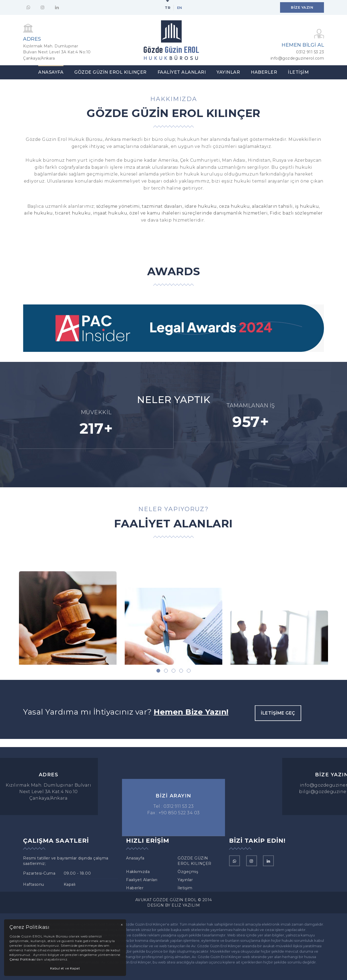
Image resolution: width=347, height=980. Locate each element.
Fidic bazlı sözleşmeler (296, 213)
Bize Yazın (302, 7)
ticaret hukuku (73, 213)
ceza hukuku (234, 206)
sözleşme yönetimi (118, 206)
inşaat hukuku (110, 213)
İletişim (298, 72)
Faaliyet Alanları (182, 72)
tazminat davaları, (163, 206)
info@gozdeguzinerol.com (297, 58)
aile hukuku (38, 213)
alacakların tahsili (272, 206)
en (180, 8)
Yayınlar (228, 72)
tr (168, 8)
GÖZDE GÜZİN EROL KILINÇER (110, 72)
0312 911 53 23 (310, 52)
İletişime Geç (278, 724)
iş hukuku (307, 206)
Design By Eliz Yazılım (173, 905)
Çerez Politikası (23, 959)
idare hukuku (201, 206)
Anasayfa (51, 72)
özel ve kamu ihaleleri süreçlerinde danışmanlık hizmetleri (198, 213)
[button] (158, 671)
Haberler (264, 72)
